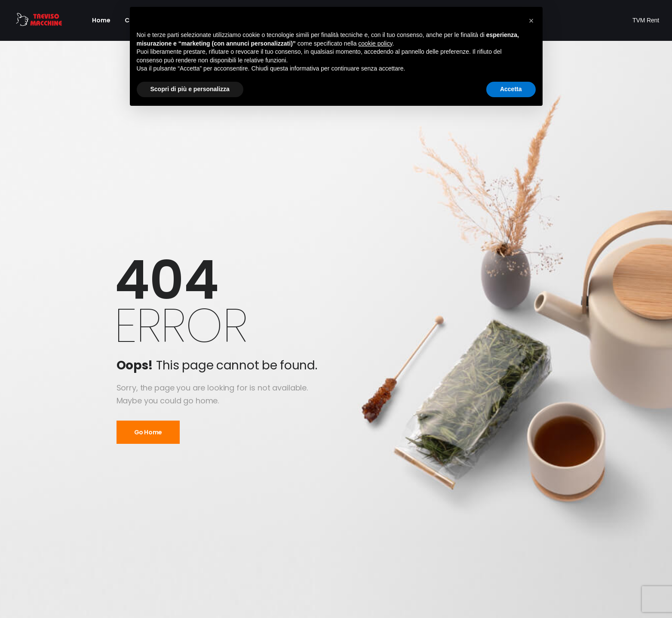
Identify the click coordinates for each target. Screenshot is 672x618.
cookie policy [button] (375, 43)
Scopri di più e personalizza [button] (190, 89)
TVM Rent (646, 20)
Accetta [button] (511, 89)
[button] (531, 21)
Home (101, 20)
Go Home (148, 432)
